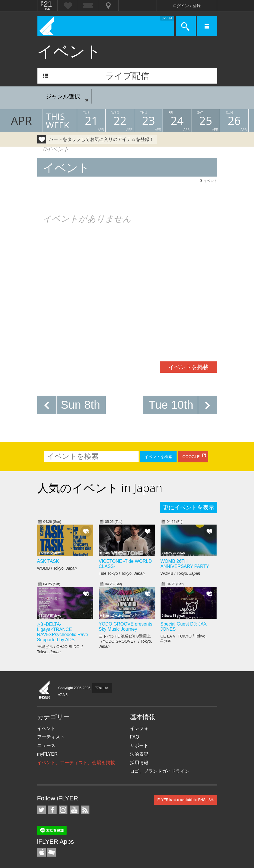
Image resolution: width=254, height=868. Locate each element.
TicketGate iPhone (51, 852)
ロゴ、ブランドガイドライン (160, 771)
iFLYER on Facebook (52, 810)
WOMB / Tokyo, (57, 568)
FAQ (135, 737)
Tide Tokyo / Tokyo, (122, 573)
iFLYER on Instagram (63, 810)
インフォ (139, 728)
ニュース (46, 745)
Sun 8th (81, 405)
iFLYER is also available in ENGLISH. (186, 800)
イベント (46, 728)
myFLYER (47, 754)
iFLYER (45, 690)
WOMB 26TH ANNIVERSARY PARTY (185, 564)
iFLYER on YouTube (74, 810)
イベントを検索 (158, 457)
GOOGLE (191, 457)
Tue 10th (171, 405)
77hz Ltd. (102, 688)
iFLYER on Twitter (41, 810)
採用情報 (139, 763)
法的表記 (139, 754)
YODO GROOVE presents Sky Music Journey (126, 627)
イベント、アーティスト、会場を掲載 (76, 763)
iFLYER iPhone (41, 852)
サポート (139, 745)
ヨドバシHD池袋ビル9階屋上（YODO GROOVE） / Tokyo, (126, 641)
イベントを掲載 (189, 367)
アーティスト (51, 737)
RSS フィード (85, 810)
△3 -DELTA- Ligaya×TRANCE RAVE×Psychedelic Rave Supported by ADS (63, 632)
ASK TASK (48, 561)
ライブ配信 (127, 76)
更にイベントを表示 (189, 507)
